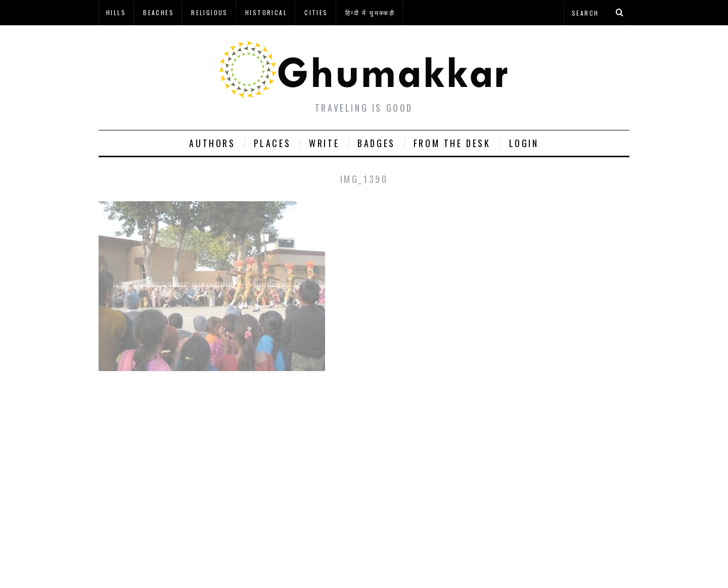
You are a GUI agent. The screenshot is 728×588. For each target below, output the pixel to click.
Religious (210, 12)
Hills (116, 12)
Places (272, 143)
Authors (212, 143)
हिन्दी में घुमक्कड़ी (370, 12)
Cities (316, 12)
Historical (266, 12)
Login (524, 143)
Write (324, 143)
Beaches (158, 12)
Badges (376, 143)
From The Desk (452, 143)
